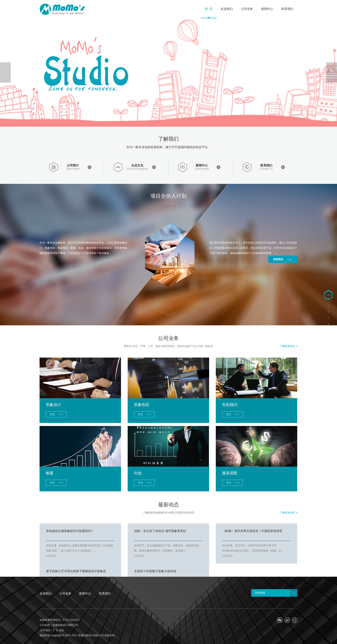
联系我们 (266, 165)
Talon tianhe (73, 169)
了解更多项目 (289, 346)
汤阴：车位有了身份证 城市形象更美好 (160, 531)
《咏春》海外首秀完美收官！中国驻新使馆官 (252, 531)
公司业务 (65, 593)
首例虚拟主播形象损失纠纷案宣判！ (70, 531)
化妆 (138, 473)
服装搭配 (230, 473)
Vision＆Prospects (137, 169)
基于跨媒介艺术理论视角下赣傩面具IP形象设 (76, 571)
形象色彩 (142, 405)
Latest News (202, 169)
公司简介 (73, 165)
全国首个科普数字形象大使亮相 (155, 571)
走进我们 (46, 593)
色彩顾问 (230, 405)
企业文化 (137, 165)
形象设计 (54, 405)
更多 (52, 414)
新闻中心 (202, 165)
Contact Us (266, 169)
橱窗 (50, 473)
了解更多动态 (289, 513)
